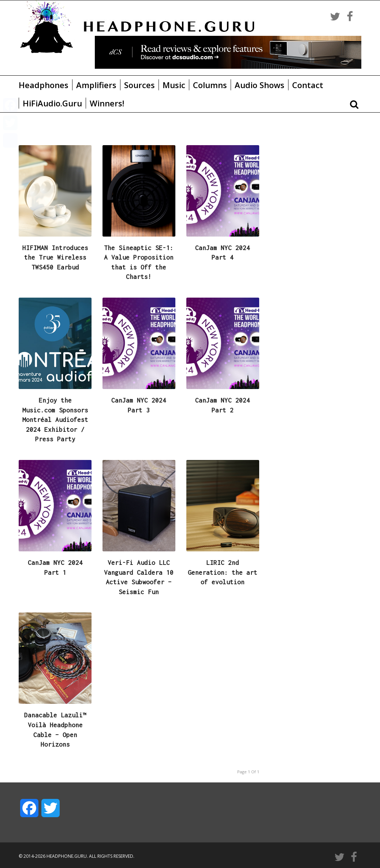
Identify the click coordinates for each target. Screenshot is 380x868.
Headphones (44, 85)
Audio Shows (260, 85)
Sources (139, 85)
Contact (308, 85)
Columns (210, 85)
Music (174, 85)
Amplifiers (96, 85)
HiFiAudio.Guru (52, 103)
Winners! (107, 103)
